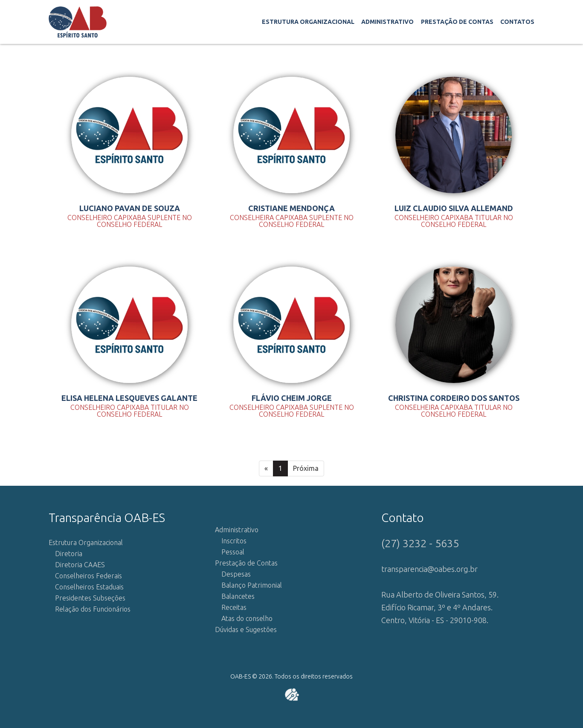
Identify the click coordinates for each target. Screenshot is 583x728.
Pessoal (233, 552)
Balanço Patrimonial (252, 585)
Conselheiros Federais (88, 576)
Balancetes (238, 596)
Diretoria (69, 554)
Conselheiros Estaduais (89, 587)
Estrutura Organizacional (308, 22)
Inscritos (234, 541)
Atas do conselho (247, 618)
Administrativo (387, 22)
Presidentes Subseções (90, 598)
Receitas (234, 607)
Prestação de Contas (457, 22)
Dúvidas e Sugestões (246, 629)
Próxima (306, 468)
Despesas (236, 574)
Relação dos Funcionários (93, 609)
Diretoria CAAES (80, 565)
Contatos (517, 22)
